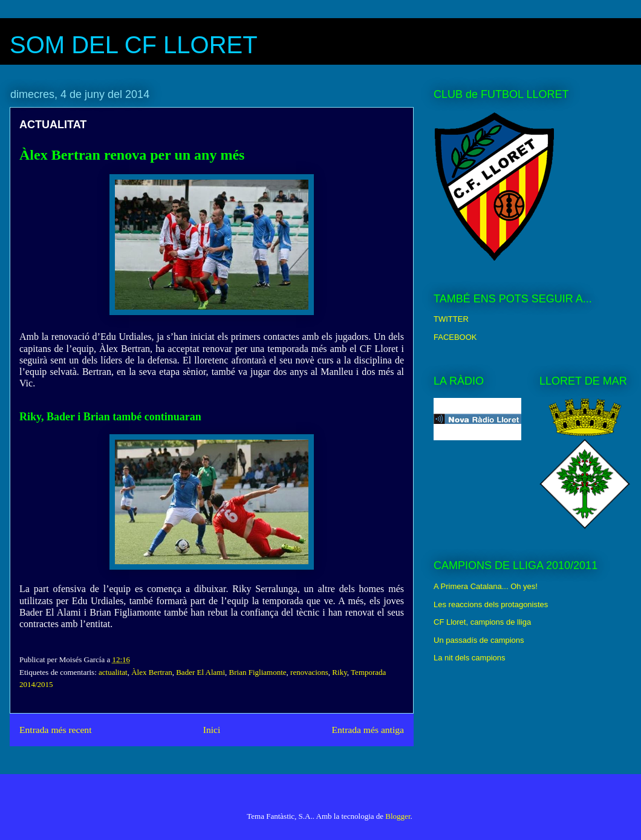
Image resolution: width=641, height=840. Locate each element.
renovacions (309, 672)
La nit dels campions (470, 658)
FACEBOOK (455, 337)
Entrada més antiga (368, 730)
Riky (339, 672)
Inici (212, 730)
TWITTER (451, 319)
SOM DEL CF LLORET (134, 45)
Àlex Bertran (152, 672)
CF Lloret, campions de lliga (482, 622)
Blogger (398, 816)
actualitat (113, 672)
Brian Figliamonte (258, 672)
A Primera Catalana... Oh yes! (486, 586)
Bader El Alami (200, 672)
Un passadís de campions (479, 640)
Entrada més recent (56, 730)
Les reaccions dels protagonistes (491, 604)
